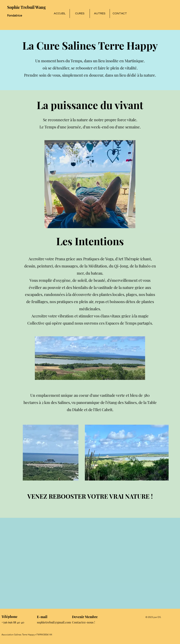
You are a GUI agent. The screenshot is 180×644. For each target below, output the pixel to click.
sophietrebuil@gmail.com (54, 622)
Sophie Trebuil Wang (26, 7)
